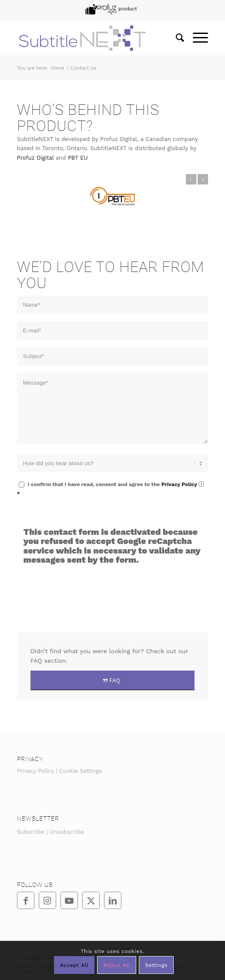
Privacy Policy (179, 484)
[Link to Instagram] (47, 900)
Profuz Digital (35, 158)
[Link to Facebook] (26, 900)
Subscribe (31, 832)
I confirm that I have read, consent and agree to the (111, 489)
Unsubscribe (67, 832)
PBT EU (78, 158)
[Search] (176, 38)
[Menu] (196, 38)
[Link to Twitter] (91, 900)
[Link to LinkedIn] (113, 900)
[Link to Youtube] (69, 900)
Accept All (74, 965)
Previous (191, 179)
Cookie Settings (81, 771)
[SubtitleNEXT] (94, 38)
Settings (156, 965)
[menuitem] (110, 9)
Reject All (117, 965)
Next (203, 179)
